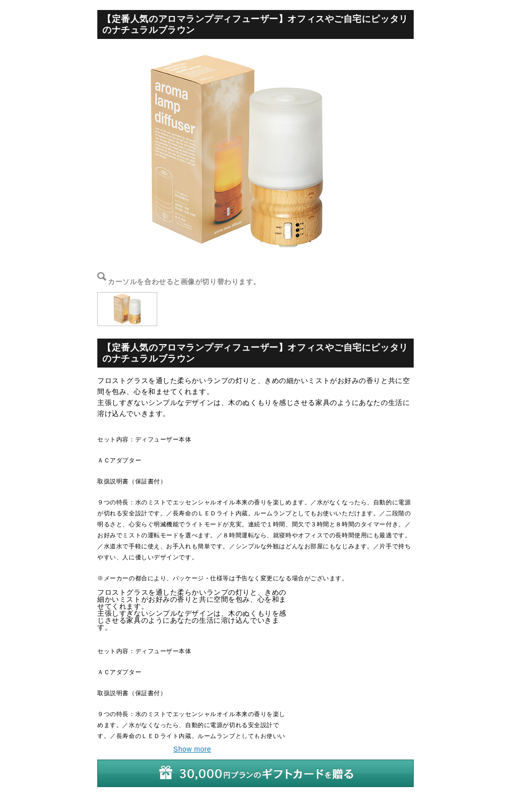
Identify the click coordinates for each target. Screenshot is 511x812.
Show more (192, 749)
